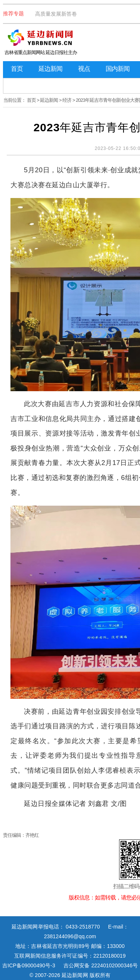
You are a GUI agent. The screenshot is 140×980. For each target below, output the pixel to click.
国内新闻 (118, 69)
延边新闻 (50, 69)
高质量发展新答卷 (56, 14)
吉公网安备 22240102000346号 (101, 965)
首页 (17, 69)
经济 (67, 100)
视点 (84, 69)
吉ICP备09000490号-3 (29, 965)
